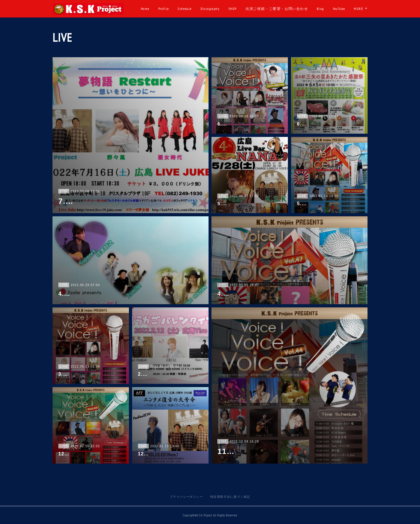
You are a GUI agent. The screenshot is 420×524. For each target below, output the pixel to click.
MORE (358, 9)
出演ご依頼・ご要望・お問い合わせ (298, 9)
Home (167, 9)
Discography (231, 9)
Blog (342, 9)
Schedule (206, 9)
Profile (185, 9)
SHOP (254, 9)
